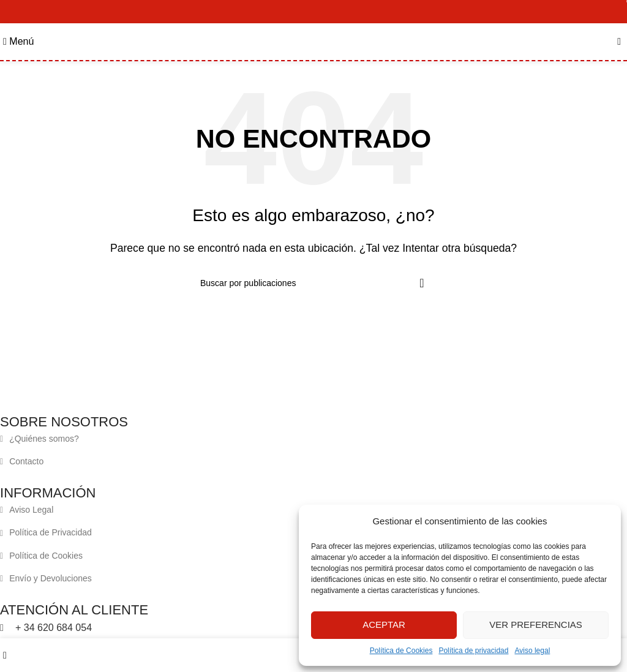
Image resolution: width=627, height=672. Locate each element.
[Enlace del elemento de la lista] (304, 439)
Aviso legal (532, 651)
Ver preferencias (536, 625)
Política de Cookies (401, 651)
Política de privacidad (473, 651)
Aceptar (384, 625)
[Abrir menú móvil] (18, 41)
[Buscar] (313, 283)
